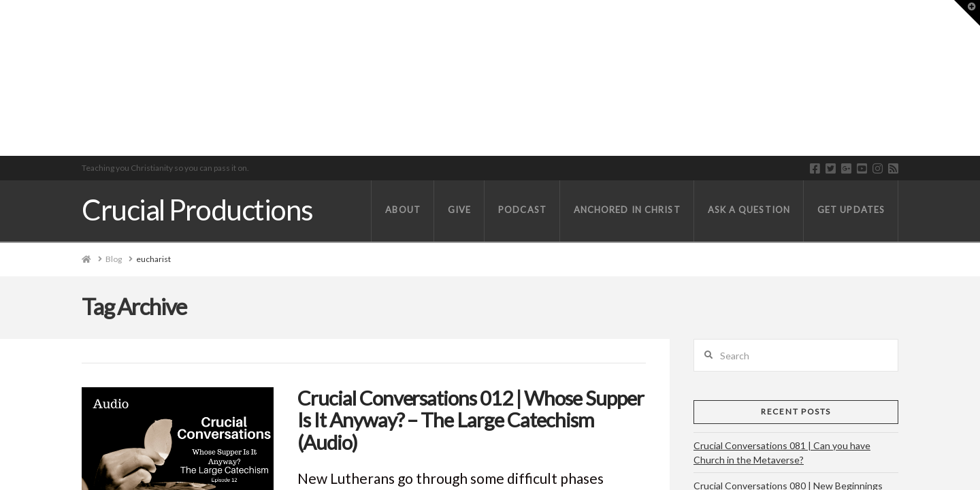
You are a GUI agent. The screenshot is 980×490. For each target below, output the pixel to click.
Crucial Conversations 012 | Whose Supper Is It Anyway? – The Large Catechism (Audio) (471, 420)
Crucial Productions (197, 210)
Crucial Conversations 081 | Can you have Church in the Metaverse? (782, 453)
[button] (967, 13)
